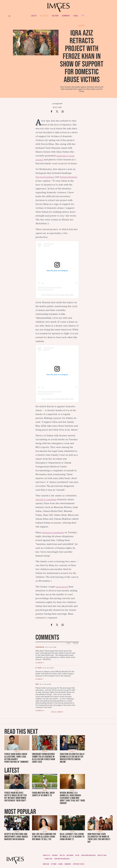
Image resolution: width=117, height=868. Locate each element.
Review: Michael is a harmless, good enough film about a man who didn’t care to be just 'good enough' (72, 798)
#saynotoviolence (45, 177)
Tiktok (77, 855)
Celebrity (44, 16)
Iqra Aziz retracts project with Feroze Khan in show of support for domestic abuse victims (82, 56)
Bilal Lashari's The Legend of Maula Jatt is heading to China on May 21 (72, 837)
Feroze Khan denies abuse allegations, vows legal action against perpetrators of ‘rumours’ (17, 758)
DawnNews (68, 864)
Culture (55, 16)
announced (62, 587)
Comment (66, 16)
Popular (75, 643)
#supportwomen (68, 177)
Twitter (62, 855)
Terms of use (48, 859)
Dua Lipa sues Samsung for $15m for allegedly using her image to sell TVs (44, 837)
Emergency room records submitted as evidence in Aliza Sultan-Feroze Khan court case (44, 758)
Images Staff (58, 104)
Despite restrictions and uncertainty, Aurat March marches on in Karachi (16, 837)
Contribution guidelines (62, 859)
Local (76, 16)
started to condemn (46, 499)
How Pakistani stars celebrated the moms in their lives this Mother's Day (99, 838)
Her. (83, 16)
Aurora (61, 864)
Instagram (70, 855)
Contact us (46, 855)
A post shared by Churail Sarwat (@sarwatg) (57, 295)
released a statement (53, 532)
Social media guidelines (88, 855)
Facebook (55, 855)
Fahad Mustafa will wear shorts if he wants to (43, 794)
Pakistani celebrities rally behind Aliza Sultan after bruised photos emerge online (72, 758)
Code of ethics (102, 855)
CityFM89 (54, 864)
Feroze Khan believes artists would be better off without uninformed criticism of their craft (15, 797)
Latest (34, 16)
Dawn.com (46, 864)
